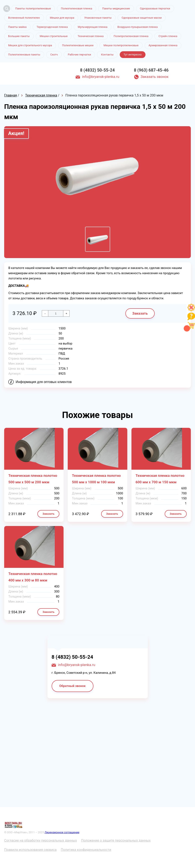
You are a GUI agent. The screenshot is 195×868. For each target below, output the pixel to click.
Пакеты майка (17, 27)
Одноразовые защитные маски (142, 18)
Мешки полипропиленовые (121, 45)
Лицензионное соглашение (62, 832)
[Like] (191, 310)
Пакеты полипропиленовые (33, 8)
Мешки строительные (54, 36)
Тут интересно (133, 55)
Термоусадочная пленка (52, 27)
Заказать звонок (155, 77)
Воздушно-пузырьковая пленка (138, 27)
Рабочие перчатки (79, 55)
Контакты (107, 55)
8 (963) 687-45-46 (151, 70)
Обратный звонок (73, 686)
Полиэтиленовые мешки (78, 45)
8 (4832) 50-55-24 (97, 70)
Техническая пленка (90, 36)
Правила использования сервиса (30, 850)
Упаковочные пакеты (98, 18)
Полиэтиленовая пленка (76, 8)
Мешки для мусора (62, 18)
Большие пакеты (19, 36)
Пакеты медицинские (116, 8)
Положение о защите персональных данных (116, 840)
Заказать (140, 313)
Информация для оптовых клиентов (44, 382)
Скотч (54, 55)
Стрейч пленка (168, 36)
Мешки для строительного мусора (30, 45)
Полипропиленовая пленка (131, 36)
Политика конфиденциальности (86, 850)
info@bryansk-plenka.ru (101, 77)
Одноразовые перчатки (155, 8)
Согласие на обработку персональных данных (41, 840)
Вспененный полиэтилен (24, 18)
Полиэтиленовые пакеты (24, 55)
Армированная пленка (163, 45)
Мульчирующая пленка (93, 27)
